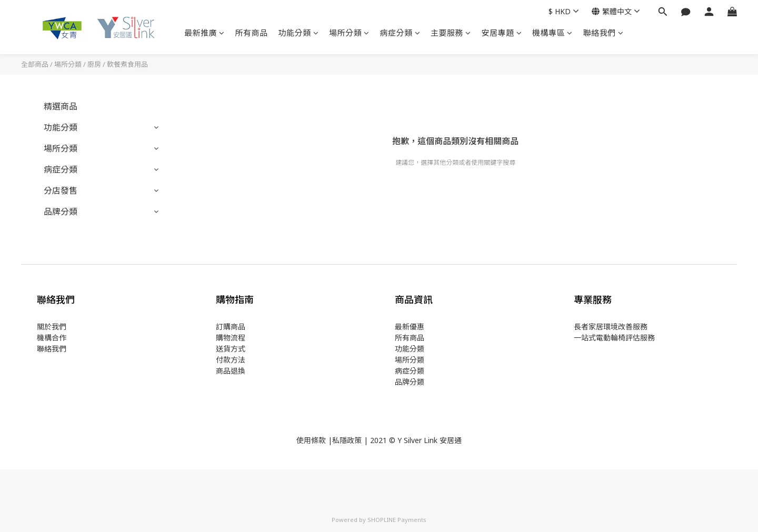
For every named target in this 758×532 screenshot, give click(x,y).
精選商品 (61, 106)
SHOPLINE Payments (397, 520)
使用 (304, 440)
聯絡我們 (604, 33)
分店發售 (61, 190)
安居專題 (502, 33)
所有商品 (252, 33)
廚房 (94, 64)
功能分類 (299, 33)
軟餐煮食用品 (127, 64)
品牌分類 (61, 212)
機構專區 (552, 33)
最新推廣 (205, 33)
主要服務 (451, 33)
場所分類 (349, 33)
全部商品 (35, 64)
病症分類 (400, 33)
